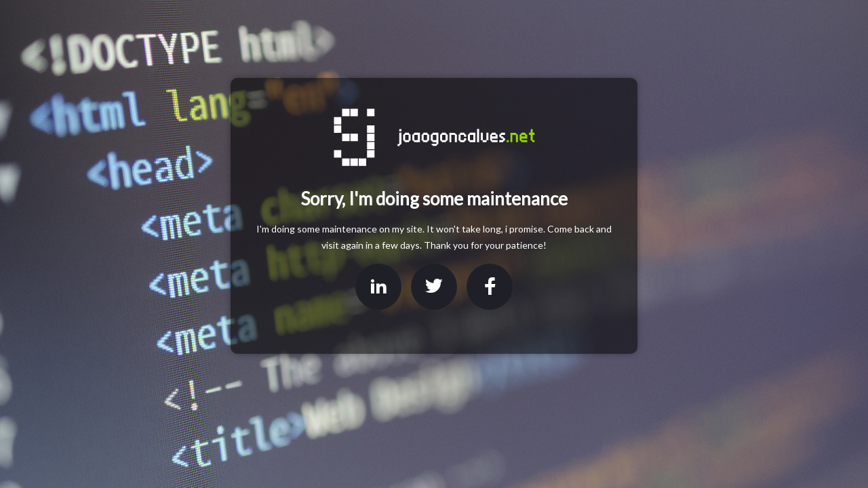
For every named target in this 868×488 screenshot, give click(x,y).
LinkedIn (378, 287)
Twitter (434, 287)
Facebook (490, 287)
